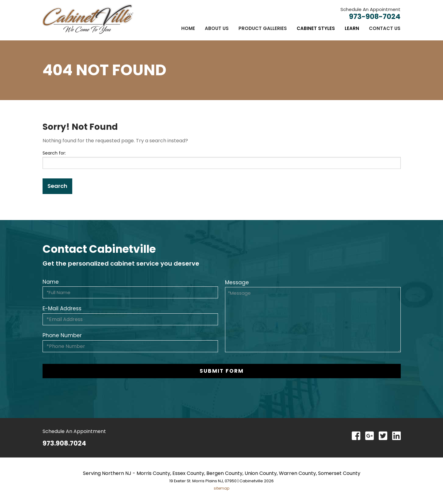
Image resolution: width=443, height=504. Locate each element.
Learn (352, 28)
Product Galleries (263, 28)
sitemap (221, 488)
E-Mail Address (62, 308)
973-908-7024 (375, 17)
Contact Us (385, 28)
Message (237, 282)
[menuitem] (188, 28)
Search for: (54, 153)
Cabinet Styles (316, 28)
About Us (217, 28)
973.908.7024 (64, 443)
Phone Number (62, 335)
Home (188, 28)
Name (51, 282)
